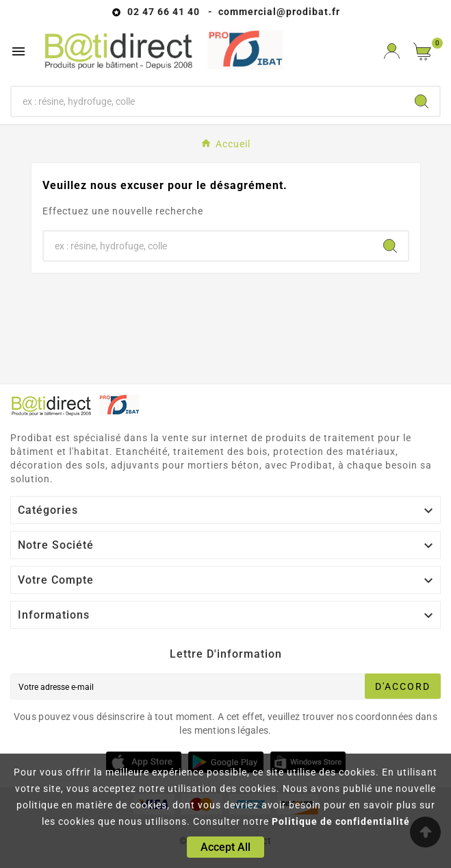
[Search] (422, 101)
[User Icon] (392, 51)
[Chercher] (208, 101)
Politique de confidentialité (341, 821)
